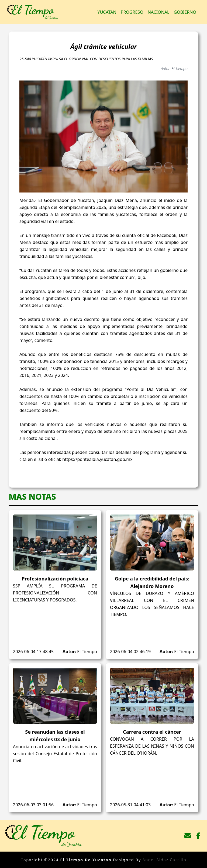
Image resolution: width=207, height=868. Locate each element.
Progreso (132, 12)
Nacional (159, 12)
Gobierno (185, 12)
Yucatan (107, 12)
